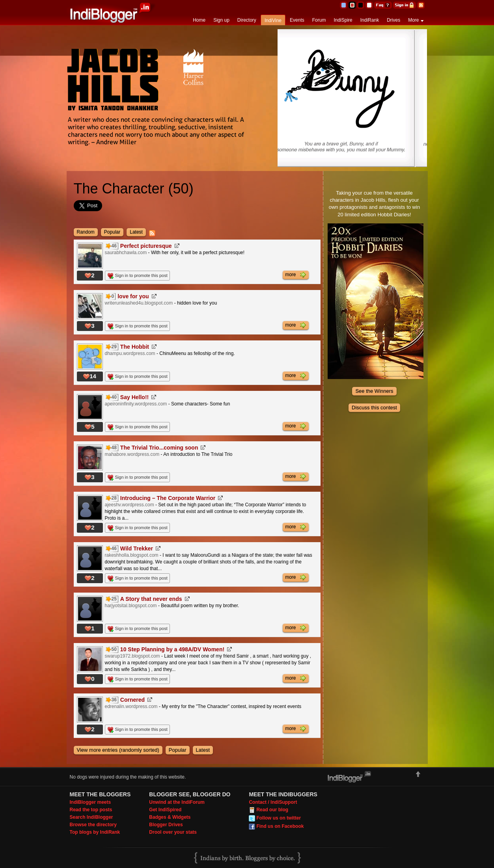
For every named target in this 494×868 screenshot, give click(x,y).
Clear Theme (369, 5)
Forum (319, 20)
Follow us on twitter (279, 818)
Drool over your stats (173, 832)
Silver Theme (361, 5)
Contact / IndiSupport (273, 802)
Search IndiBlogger (91, 817)
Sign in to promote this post (141, 275)
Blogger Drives (166, 825)
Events (297, 20)
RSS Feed (421, 5)
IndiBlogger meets (90, 802)
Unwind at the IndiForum (177, 802)
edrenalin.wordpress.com (131, 706)
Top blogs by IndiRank (95, 832)
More (413, 20)
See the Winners (374, 391)
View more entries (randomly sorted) (118, 750)
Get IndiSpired (165, 810)
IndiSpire (343, 20)
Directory (247, 20)
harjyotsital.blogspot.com (131, 606)
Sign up (221, 20)
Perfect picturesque (146, 246)
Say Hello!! (134, 397)
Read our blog (272, 810)
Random (86, 232)
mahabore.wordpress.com (132, 454)
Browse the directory (93, 825)
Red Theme (352, 5)
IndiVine (273, 20)
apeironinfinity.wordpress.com (136, 404)
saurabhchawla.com (126, 253)
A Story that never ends (151, 599)
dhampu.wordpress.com (130, 353)
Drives (393, 20)
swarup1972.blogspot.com (132, 656)
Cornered (132, 700)
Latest (136, 232)
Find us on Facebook (280, 826)
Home (199, 20)
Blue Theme (343, 5)
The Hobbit (135, 347)
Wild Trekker (137, 548)
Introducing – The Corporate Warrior (168, 498)
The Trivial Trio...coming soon (159, 448)
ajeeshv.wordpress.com (130, 505)
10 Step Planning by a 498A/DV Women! (172, 649)
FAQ (383, 5)
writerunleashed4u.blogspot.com (139, 303)
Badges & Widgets (170, 817)
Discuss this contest (374, 408)
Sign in (405, 5)
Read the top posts (91, 810)
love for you (133, 296)
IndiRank (370, 20)
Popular (112, 232)
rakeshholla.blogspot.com (132, 555)
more (295, 275)
